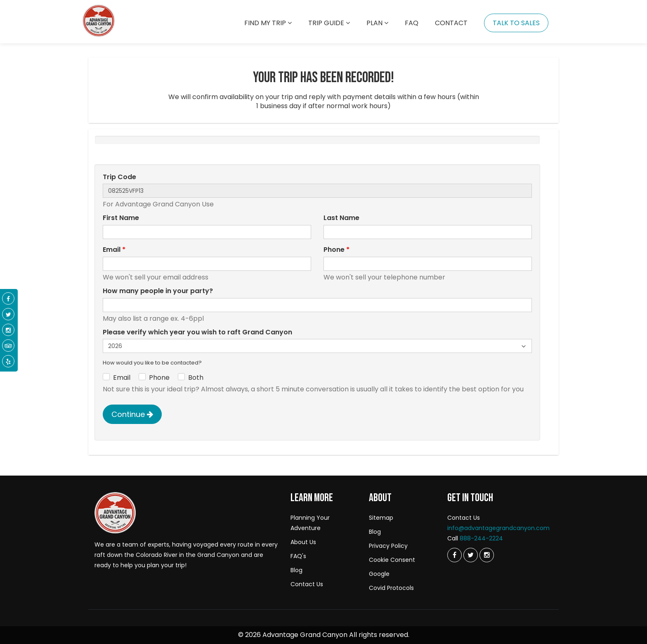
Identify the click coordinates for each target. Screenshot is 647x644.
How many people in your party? (158, 291)
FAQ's (298, 556)
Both (196, 378)
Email (114, 250)
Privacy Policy (388, 546)
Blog (296, 570)
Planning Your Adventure (310, 523)
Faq (412, 23)
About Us (303, 542)
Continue (132, 414)
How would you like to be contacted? (152, 363)
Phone (336, 250)
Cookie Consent (392, 560)
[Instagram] (487, 555)
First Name (121, 218)
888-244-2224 (481, 538)
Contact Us (307, 584)
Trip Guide (329, 23)
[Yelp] (8, 362)
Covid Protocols (391, 588)
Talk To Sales (516, 23)
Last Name (341, 218)
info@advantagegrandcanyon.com (498, 528)
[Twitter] (455, 555)
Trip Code (119, 177)
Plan (377, 23)
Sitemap (381, 518)
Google (379, 574)
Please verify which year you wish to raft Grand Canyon (197, 332)
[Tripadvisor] (8, 346)
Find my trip (268, 23)
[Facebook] (8, 299)
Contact (451, 23)
